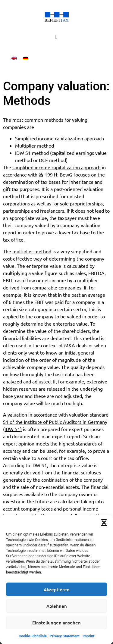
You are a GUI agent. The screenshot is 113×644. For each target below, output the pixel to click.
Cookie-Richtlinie (33, 636)
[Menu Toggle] (56, 37)
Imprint (88, 636)
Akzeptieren (57, 589)
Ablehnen (57, 606)
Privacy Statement (65, 636)
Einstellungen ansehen (56, 623)
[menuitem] (14, 58)
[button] (104, 523)
